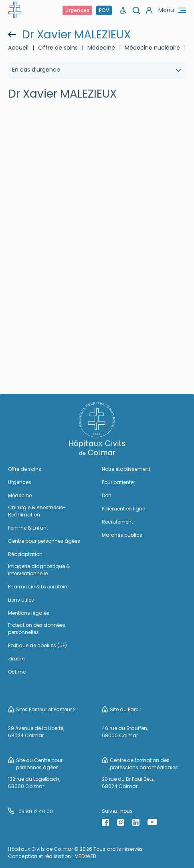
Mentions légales (29, 613)
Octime (17, 672)
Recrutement (117, 522)
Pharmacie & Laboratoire (38, 587)
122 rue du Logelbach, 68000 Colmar (34, 783)
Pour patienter (118, 482)
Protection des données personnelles (37, 629)
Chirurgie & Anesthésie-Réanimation (37, 511)
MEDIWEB (85, 856)
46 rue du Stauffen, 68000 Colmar (125, 732)
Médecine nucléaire (152, 48)
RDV (104, 10)
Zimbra (17, 659)
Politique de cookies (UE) (37, 645)
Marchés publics (122, 535)
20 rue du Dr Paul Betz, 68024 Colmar (128, 783)
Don (107, 495)
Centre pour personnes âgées (44, 541)
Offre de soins (58, 48)
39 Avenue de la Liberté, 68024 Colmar (36, 732)
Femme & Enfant (28, 528)
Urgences (77, 10)
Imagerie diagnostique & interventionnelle (39, 570)
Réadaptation (25, 554)
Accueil (18, 48)
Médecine (101, 48)
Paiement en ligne (123, 509)
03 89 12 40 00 (30, 811)
